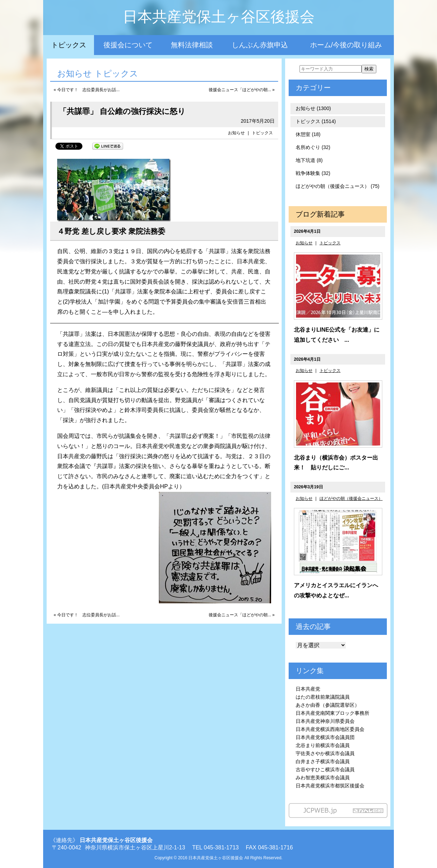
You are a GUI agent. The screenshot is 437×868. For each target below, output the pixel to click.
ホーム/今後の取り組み (346, 45)
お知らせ (236, 133)
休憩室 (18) (308, 134)
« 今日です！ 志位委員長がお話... (87, 90)
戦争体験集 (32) (313, 173)
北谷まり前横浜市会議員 (323, 745)
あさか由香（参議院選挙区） (328, 705)
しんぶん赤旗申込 (260, 45)
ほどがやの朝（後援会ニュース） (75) (338, 186)
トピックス (69, 45)
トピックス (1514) (316, 121)
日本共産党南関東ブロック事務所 (332, 713)
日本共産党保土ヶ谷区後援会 (219, 17)
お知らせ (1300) (313, 108)
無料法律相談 (192, 45)
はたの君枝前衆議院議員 (323, 697)
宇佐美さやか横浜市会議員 (325, 753)
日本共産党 (308, 689)
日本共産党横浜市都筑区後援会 (330, 786)
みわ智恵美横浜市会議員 (323, 778)
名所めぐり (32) (313, 147)
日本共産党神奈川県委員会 (325, 721)
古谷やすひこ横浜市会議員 (325, 769)
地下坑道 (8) (309, 160)
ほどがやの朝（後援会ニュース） (351, 499)
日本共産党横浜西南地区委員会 (330, 729)
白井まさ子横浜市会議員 (323, 761)
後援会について (128, 45)
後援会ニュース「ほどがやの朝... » (242, 90)
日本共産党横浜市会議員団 (325, 737)
